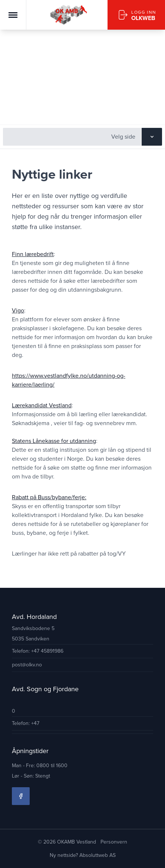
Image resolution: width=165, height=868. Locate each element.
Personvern (114, 842)
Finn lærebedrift (33, 254)
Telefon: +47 (26, 723)
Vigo (18, 310)
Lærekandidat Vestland (42, 405)
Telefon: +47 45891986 (38, 651)
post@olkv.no (27, 665)
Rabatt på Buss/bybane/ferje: (49, 497)
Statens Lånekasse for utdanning (54, 441)
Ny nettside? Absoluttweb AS (83, 855)
